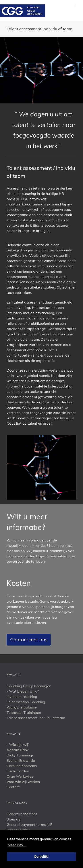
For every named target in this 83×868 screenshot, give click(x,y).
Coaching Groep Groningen (29, 686)
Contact (13, 787)
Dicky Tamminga (20, 755)
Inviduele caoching (22, 697)
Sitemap (14, 819)
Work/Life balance (22, 707)
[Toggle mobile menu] (75, 7)
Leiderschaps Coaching (26, 702)
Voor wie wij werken (23, 782)
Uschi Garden (18, 771)
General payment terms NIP (30, 824)
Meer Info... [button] (17, 845)
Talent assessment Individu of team (36, 718)
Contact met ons (29, 640)
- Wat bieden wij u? (23, 691)
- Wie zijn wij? (18, 745)
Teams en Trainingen (24, 712)
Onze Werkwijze (20, 776)
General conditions (22, 814)
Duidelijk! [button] (41, 857)
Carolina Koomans (22, 766)
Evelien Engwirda (21, 760)
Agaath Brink (18, 750)
